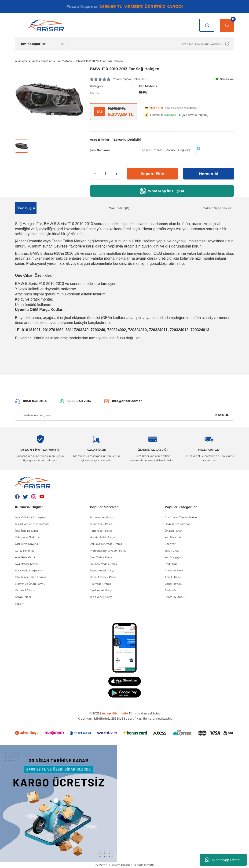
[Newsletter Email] (124, 415)
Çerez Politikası (25, 550)
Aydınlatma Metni (26, 564)
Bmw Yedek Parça (102, 517)
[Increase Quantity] (117, 174)
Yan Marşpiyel (173, 557)
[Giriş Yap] (207, 25)
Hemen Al (209, 174)
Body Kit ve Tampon (178, 524)
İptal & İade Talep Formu (30, 577)
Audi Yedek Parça (101, 524)
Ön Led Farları (174, 531)
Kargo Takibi (23, 597)
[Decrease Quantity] (95, 174)
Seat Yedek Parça (101, 557)
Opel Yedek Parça (101, 590)
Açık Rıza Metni (25, 557)
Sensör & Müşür (175, 597)
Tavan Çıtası (172, 550)
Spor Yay (170, 544)
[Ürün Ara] (151, 44)
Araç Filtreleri (173, 577)
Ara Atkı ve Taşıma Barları (181, 517)
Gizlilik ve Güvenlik (27, 544)
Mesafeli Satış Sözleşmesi (31, 517)
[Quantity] (106, 174)
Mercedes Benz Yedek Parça (108, 550)
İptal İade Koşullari (26, 531)
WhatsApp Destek (223, 860)
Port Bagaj (171, 564)
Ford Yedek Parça (101, 531)
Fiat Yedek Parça (100, 584)
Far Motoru (148, 86)
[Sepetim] (227, 25)
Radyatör (170, 590)
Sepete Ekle (152, 174)
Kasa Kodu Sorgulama (29, 570)
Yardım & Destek (26, 590)
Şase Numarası (100, 150)
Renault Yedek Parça (103, 577)
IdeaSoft (101, 865)
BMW (143, 92)
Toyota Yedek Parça (102, 570)
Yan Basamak (173, 537)
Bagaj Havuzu (174, 584)
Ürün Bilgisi (26, 208)
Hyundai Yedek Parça (103, 564)
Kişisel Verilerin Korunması (32, 524)
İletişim (20, 603)
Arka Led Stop (174, 570)
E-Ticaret (115, 865)
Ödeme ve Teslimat (27, 537)
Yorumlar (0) (119, 208)
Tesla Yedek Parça (101, 597)
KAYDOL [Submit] (222, 415)
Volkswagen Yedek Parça (106, 544)
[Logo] (47, 25)
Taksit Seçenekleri (218, 208)
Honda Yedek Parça (102, 537)
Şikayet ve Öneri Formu (30, 584)
